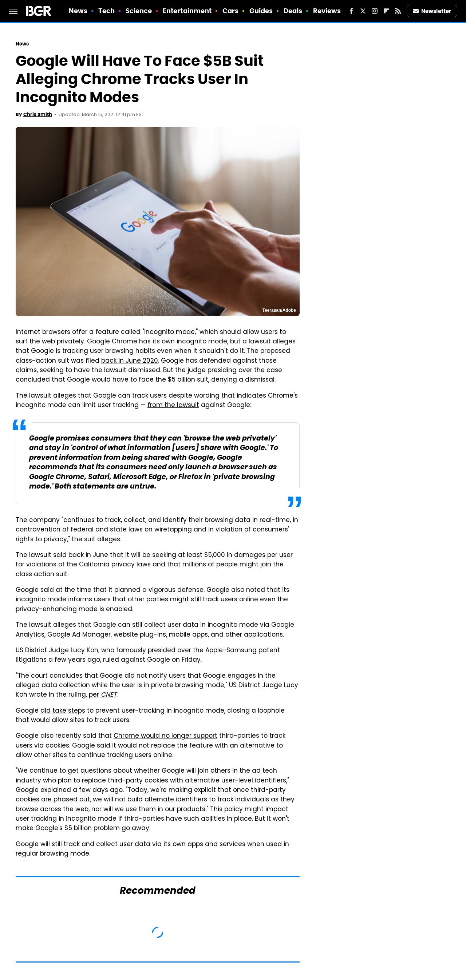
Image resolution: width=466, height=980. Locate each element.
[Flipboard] (386, 11)
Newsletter (432, 11)
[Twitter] (363, 11)
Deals (293, 11)
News (78, 11)
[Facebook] (351, 11)
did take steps (63, 711)
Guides (261, 11)
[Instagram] (375, 11)
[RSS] (398, 11)
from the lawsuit (173, 406)
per (103, 695)
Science (139, 11)
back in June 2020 (130, 361)
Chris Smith (38, 114)
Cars (230, 11)
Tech (106, 11)
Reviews (327, 11)
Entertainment (187, 11)
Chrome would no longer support (165, 736)
